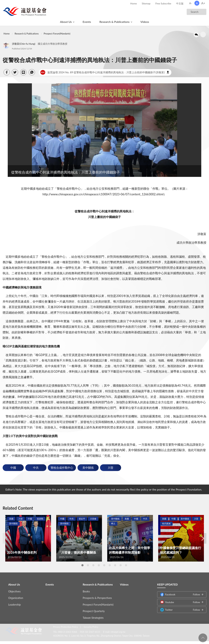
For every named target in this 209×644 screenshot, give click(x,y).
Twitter (180, 607)
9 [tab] (126, 565)
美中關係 (88, 468)
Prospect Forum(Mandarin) (57, 34)
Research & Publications (115, 22)
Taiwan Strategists (93, 615)
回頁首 (203, 638)
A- (191, 3)
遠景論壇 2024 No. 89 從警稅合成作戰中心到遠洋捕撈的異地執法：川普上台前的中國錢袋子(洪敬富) (102, 72)
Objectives (14, 588)
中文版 (180, 3)
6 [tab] (110, 565)
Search (195, 12)
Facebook (180, 591)
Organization (16, 595)
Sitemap (146, 3)
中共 (36, 468)
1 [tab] (82, 565)
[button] (7, 72)
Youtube (180, 599)
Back (196, 34)
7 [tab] (115, 565)
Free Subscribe (163, 3)
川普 (111, 468)
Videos (145, 22)
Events (87, 22)
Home (134, 3)
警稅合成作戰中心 (62, 468)
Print (203, 34)
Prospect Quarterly (94, 608)
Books (86, 588)
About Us (66, 22)
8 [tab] (121, 565)
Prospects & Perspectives (97, 595)
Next (203, 538)
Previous (6, 538)
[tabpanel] (28, 538)
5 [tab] (104, 565)
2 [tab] (88, 565)
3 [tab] (93, 565)
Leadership (15, 601)
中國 (13, 468)
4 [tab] (99, 565)
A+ (203, 3)
